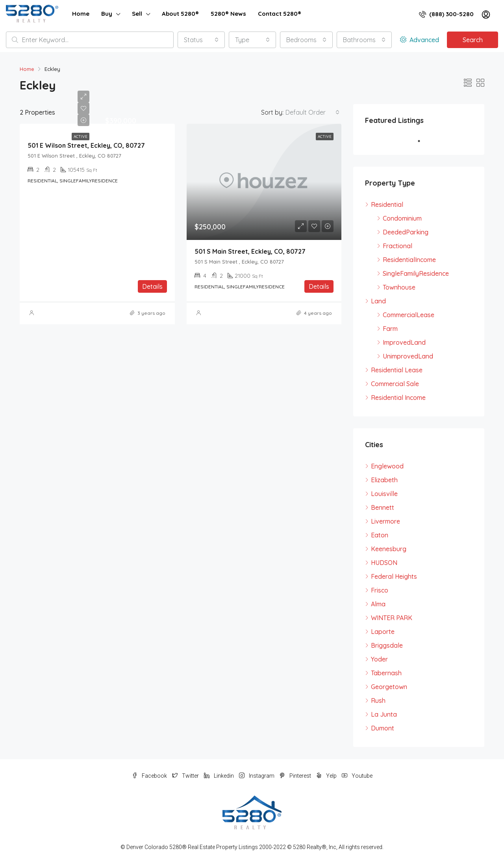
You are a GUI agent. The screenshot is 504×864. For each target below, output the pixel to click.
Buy (107, 14)
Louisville (384, 494)
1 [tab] (423, 141)
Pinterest (296, 776)
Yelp (327, 776)
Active (81, 137)
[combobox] (201, 40)
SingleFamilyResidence (416, 273)
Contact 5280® (280, 14)
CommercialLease (409, 315)
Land (378, 301)
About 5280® (180, 14)
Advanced (420, 40)
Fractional (397, 246)
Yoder (379, 659)
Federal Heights (394, 576)
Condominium (402, 218)
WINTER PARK (392, 618)
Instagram (257, 776)
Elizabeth (384, 480)
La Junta (384, 714)
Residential (387, 204)
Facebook (150, 776)
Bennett (383, 507)
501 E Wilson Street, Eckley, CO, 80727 (86, 145)
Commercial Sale (395, 384)
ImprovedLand (404, 342)
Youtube (357, 776)
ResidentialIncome (409, 260)
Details (152, 286)
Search (473, 40)
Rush (378, 700)
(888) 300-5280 (446, 14)
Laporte (383, 632)
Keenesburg (389, 549)
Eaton (380, 535)
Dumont (383, 728)
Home (81, 14)
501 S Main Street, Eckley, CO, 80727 (250, 251)
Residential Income (398, 398)
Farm (390, 329)
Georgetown (389, 687)
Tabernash (386, 673)
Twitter (186, 776)
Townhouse (399, 287)
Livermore (385, 521)
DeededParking (406, 232)
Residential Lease (397, 370)
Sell (137, 14)
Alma (378, 604)
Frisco (380, 590)
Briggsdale (387, 645)
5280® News (228, 14)
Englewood (387, 466)
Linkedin (220, 776)
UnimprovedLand (408, 356)
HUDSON (384, 563)
